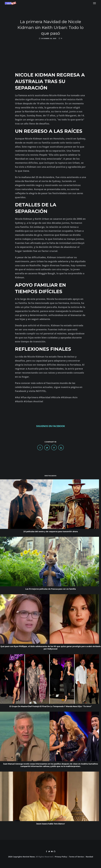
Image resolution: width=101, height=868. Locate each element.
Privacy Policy (61, 857)
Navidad (89, 857)
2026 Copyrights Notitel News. (22, 857)
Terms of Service (76, 857)
